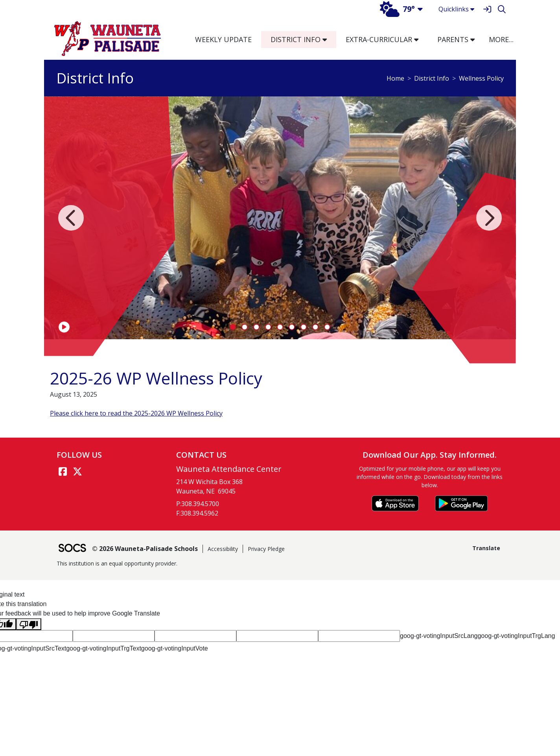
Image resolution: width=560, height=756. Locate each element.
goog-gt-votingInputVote (175, 648)
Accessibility (223, 549)
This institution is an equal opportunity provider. (117, 563)
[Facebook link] (63, 471)
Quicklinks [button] (456, 9)
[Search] (502, 9)
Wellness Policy (481, 78)
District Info (432, 78)
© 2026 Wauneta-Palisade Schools (145, 549)
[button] (328, 40)
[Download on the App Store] (395, 503)
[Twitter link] (77, 471)
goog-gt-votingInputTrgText (104, 648)
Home (395, 78)
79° (397, 9)
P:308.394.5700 (198, 504)
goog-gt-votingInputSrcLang (439, 636)
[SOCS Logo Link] (72, 549)
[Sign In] (487, 9)
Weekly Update (223, 39)
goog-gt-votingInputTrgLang (516, 636)
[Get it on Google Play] (461, 503)
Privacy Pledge (266, 549)
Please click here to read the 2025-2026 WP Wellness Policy (136, 413)
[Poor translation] (29, 624)
